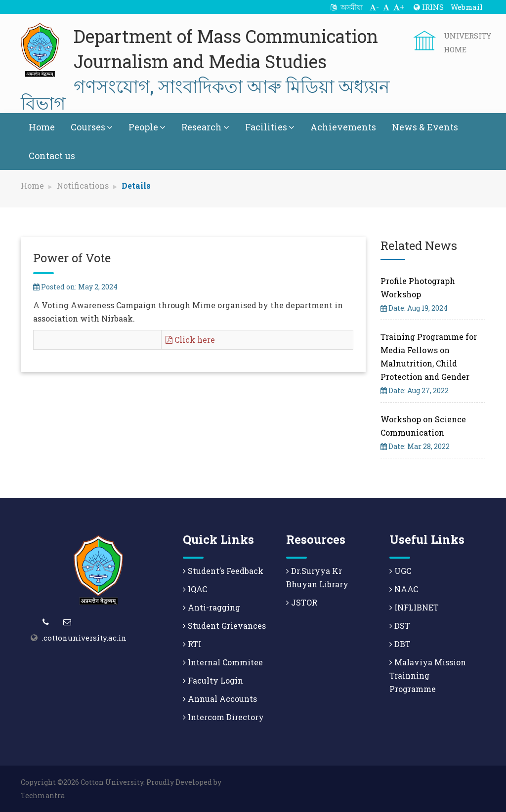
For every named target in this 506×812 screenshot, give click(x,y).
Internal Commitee (223, 662)
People (147, 127)
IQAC (195, 589)
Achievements (343, 127)
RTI (192, 644)
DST (400, 626)
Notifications (83, 185)
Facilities (270, 127)
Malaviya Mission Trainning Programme (428, 675)
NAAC (404, 589)
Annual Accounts (220, 699)
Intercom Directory (223, 717)
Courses (92, 127)
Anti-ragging (211, 607)
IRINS (429, 7)
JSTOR (302, 602)
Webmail (467, 7)
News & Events (425, 127)
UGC (400, 571)
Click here (190, 340)
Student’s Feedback (223, 571)
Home (42, 127)
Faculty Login (213, 680)
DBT (400, 644)
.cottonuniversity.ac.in (84, 638)
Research (205, 127)
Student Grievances (224, 626)
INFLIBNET (414, 607)
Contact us (52, 156)
